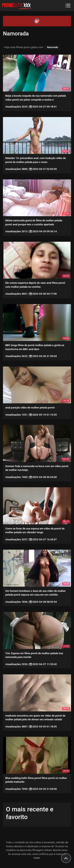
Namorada (52, 47)
